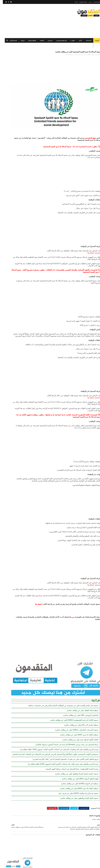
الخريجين (47, 41)
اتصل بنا (73, 2)
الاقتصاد (39, 41)
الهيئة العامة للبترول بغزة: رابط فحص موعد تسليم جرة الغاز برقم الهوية (12, 77)
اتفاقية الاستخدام (94, 2)
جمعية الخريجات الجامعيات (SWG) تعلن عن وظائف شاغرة (74, 719)
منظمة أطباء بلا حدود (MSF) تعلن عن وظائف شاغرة (76, 724)
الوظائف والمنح (29, 41)
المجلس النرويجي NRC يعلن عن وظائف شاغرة (78, 704)
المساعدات (86, 41)
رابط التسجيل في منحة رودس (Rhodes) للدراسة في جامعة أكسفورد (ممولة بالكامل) (12, 162)
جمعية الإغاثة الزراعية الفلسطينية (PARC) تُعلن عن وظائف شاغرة (71, 709)
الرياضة (20, 41)
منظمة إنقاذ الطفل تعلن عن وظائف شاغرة (80, 699)
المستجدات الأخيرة (75, 56)
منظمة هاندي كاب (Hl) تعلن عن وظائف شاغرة (78, 714)
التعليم (70, 41)
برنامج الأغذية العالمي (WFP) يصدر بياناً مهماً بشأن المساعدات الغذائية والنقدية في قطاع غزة (12, 134)
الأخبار (77, 41)
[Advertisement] (37, 21)
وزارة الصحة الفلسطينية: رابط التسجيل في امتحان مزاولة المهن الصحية (69, 769)
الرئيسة (94, 41)
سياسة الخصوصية (80, 2)
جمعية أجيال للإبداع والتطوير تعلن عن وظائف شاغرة (76, 799)
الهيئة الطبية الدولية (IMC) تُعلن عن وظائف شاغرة (77, 779)
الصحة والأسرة (10, 41)
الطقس (94, 45)
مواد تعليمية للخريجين (59, 41)
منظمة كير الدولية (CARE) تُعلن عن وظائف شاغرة (77, 784)
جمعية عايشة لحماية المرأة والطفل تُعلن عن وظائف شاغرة (74, 774)
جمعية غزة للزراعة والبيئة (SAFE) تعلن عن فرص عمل (75, 794)
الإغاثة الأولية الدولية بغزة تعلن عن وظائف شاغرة (77, 728)
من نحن (87, 2)
